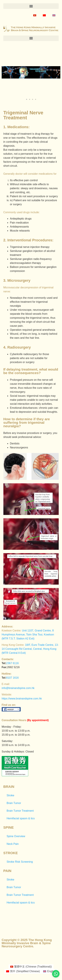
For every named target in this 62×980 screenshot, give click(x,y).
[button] (31, 6)
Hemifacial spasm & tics (21, 818)
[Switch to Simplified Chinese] (44, 15)
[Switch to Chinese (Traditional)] (35, 15)
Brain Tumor (14, 803)
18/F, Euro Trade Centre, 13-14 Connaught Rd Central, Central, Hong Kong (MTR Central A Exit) (30, 649)
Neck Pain (13, 844)
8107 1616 (12, 678)
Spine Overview (16, 836)
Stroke (10, 795)
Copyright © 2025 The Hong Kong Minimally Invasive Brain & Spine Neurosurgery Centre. (27, 943)
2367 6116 (12, 663)
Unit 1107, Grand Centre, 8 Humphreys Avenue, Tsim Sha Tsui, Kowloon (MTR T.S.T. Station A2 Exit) (28, 635)
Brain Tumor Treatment (20, 811)
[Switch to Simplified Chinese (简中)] (23, 971)
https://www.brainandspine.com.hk (22, 699)
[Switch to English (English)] (50, 971)
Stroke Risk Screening (20, 862)
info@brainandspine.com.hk (18, 688)
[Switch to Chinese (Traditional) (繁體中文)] (31, 967)
